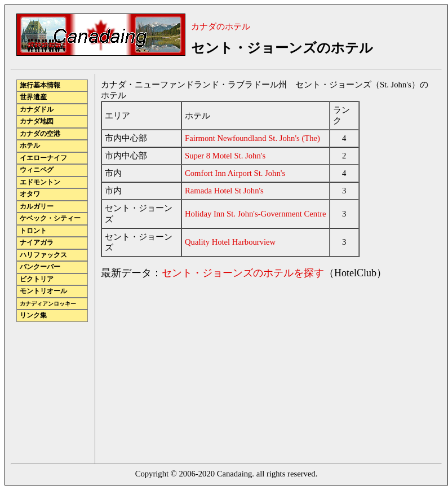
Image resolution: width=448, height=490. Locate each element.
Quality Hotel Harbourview (230, 242)
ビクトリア (37, 279)
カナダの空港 (40, 134)
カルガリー (37, 207)
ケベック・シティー (50, 218)
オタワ (30, 194)
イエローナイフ (43, 158)
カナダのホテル (221, 27)
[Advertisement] (196, 368)
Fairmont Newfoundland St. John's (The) (252, 138)
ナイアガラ (37, 243)
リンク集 (33, 315)
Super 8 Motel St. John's (225, 156)
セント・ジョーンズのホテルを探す (243, 273)
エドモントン (40, 182)
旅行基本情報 (40, 85)
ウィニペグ (37, 170)
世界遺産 (33, 97)
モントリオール (43, 291)
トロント (33, 231)
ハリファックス (43, 255)
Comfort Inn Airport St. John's (235, 173)
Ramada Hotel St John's (224, 191)
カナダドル (37, 110)
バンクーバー (40, 267)
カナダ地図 (37, 122)
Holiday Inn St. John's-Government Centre (256, 214)
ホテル (30, 146)
